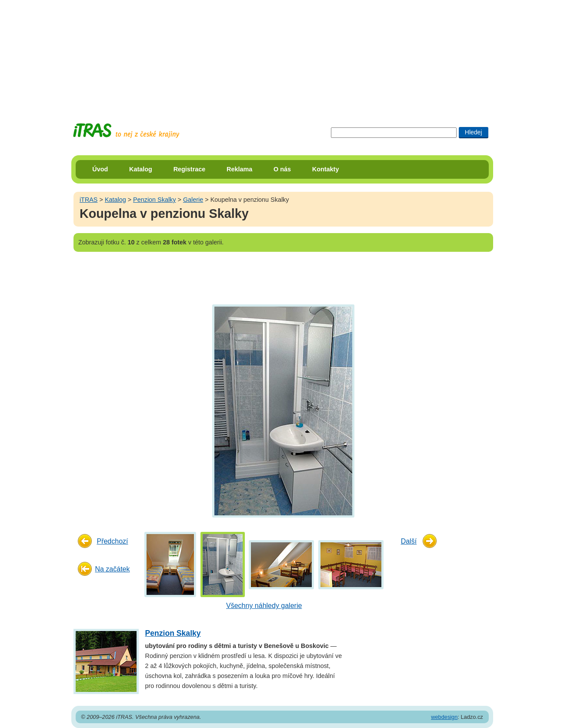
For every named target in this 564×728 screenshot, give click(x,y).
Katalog (141, 169)
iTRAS (89, 200)
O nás (282, 169)
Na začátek (112, 569)
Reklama (239, 169)
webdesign (444, 717)
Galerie (193, 200)
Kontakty (326, 169)
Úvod (100, 169)
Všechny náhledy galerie (264, 606)
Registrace (190, 169)
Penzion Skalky (154, 200)
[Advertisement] (282, 54)
